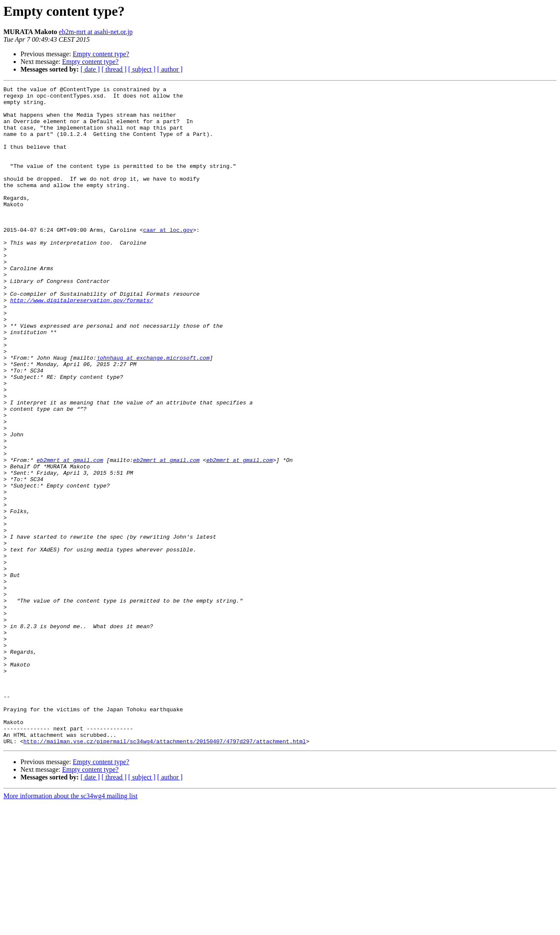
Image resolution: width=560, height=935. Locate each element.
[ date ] (90, 69)
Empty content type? (101, 54)
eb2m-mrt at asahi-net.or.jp (96, 32)
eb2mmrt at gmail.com (70, 535)
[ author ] (170, 69)
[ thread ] (114, 69)
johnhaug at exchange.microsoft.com (153, 413)
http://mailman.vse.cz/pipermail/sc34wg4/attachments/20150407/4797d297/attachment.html (165, 873)
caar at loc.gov (168, 259)
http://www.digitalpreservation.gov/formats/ (82, 343)
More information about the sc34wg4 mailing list (71, 928)
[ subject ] (142, 69)
